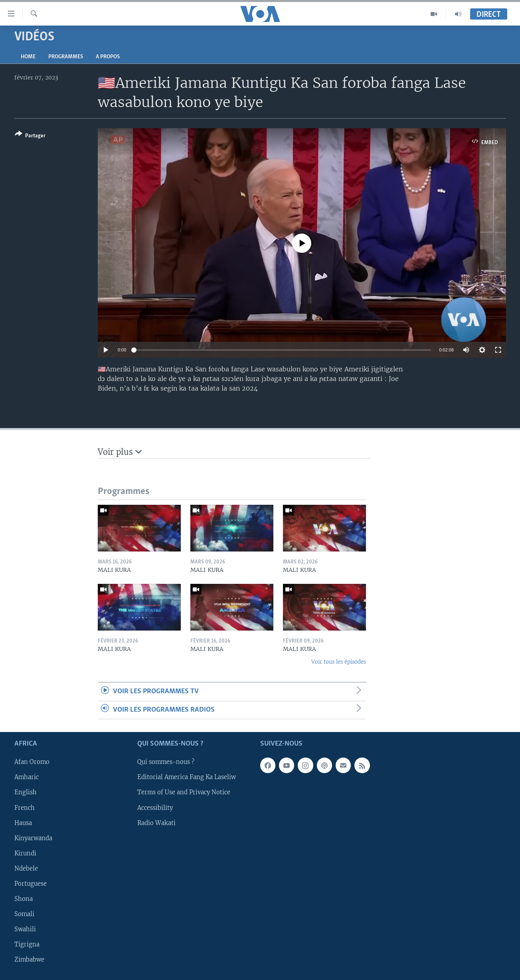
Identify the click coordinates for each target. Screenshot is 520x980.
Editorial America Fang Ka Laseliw (187, 777)
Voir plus (120, 452)
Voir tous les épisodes (339, 662)
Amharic (27, 777)
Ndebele (26, 869)
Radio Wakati (156, 823)
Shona (24, 899)
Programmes (66, 57)
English (26, 792)
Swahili (25, 929)
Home (28, 57)
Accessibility (155, 807)
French (25, 807)
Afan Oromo (32, 762)
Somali (24, 914)
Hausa (23, 823)
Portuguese (31, 884)
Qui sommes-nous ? (166, 762)
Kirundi (25, 853)
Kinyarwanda (33, 838)
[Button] (30, 136)
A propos (108, 57)
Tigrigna (27, 944)
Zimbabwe (29, 960)
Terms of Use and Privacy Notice (184, 792)
